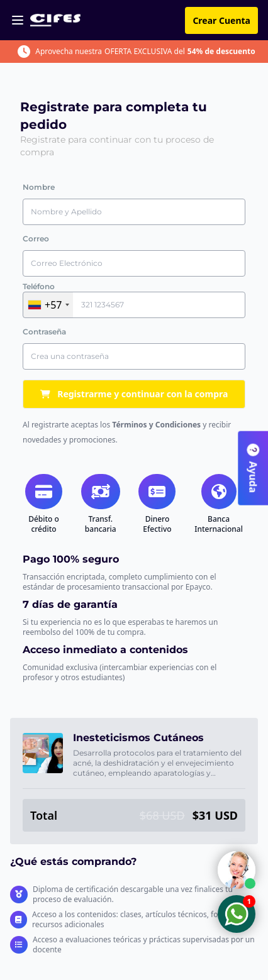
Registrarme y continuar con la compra (134, 394)
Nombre (39, 187)
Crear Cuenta (221, 20)
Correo (36, 239)
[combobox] (48, 305)
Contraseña (44, 332)
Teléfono (39, 286)
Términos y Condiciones (156, 425)
